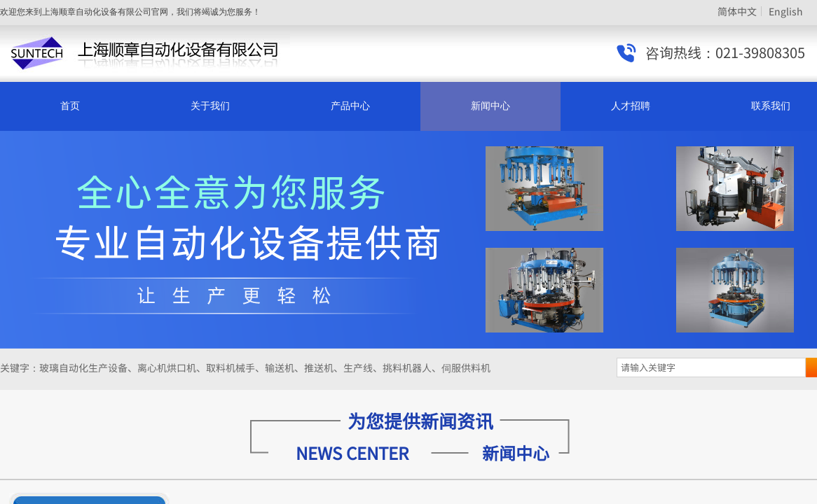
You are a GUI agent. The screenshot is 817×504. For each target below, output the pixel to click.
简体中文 (737, 11)
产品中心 (350, 106)
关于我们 (210, 106)
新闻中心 (490, 106)
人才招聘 (631, 106)
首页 (70, 106)
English (786, 11)
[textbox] (711, 367)
